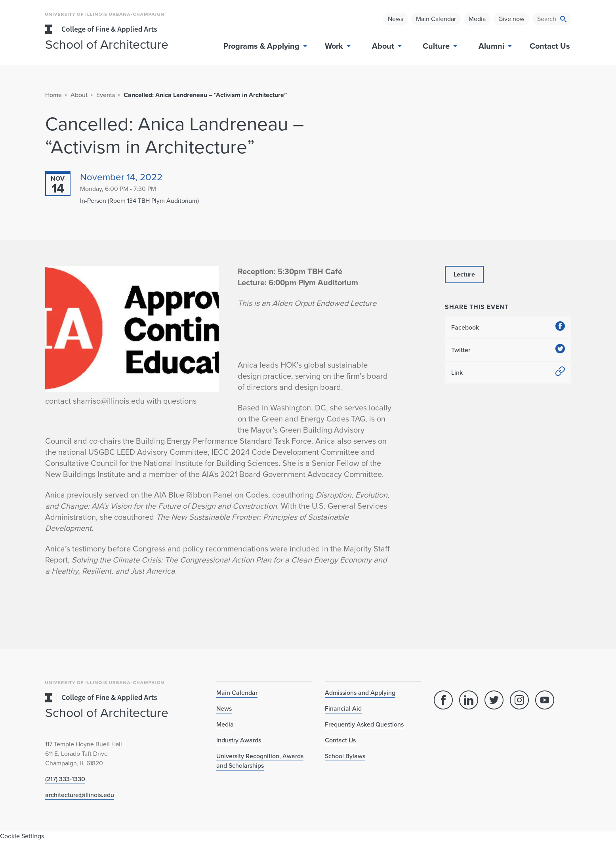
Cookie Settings (22, 836)
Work (337, 46)
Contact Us (550, 46)
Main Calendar (436, 19)
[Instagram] (519, 700)
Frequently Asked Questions (364, 724)
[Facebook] (443, 700)
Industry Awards (239, 740)
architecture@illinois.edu (80, 795)
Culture (439, 46)
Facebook (508, 327)
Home (53, 95)
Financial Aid (343, 708)
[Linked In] (469, 700)
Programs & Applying (265, 46)
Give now (511, 19)
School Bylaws (345, 756)
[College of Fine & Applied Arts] (124, 29)
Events (106, 95)
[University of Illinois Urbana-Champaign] (105, 20)
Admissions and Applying (360, 693)
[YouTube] (545, 700)
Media (477, 19)
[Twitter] (494, 700)
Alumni (495, 46)
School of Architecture (107, 44)
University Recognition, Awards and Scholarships (260, 761)
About (386, 46)
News (396, 19)
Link (508, 373)
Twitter (508, 350)
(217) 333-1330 (65, 779)
